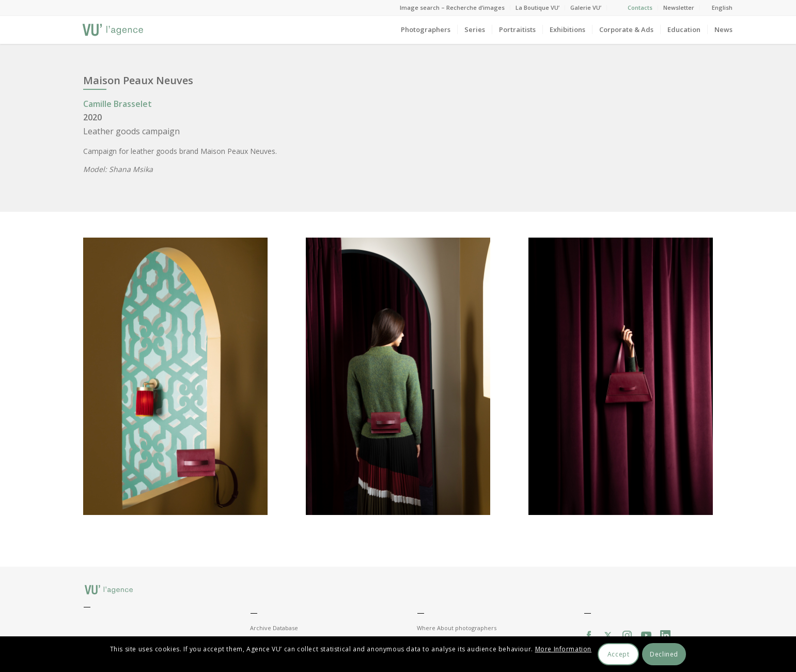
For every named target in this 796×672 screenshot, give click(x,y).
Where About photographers (457, 628)
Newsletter (679, 7)
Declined (664, 654)
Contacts (640, 7)
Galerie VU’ (586, 7)
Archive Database (274, 628)
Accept (619, 654)
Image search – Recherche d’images (452, 7)
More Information (564, 649)
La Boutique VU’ (537, 7)
